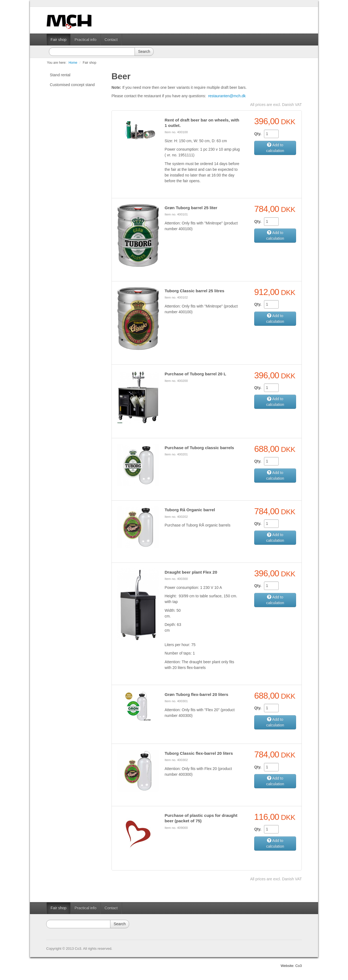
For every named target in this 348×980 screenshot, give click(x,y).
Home (73, 63)
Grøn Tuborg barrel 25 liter (191, 208)
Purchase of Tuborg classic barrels (199, 448)
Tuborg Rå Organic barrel (190, 510)
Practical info (85, 39)
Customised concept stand (72, 85)
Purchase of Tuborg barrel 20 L (195, 374)
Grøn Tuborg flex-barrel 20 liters (196, 694)
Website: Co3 (291, 966)
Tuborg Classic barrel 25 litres (194, 291)
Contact (111, 39)
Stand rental (60, 75)
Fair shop (58, 39)
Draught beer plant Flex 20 (191, 572)
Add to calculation (275, 148)
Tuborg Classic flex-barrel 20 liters (199, 753)
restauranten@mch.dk (227, 96)
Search (144, 51)
